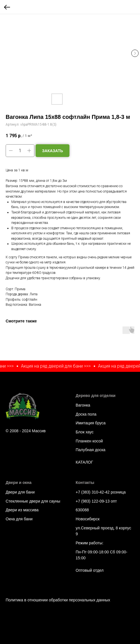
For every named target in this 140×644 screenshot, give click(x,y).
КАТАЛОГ (84, 462)
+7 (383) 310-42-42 (93, 492)
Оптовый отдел (90, 570)
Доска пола (86, 414)
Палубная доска (90, 450)
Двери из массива (22, 510)
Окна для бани (19, 519)
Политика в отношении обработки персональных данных (58, 600)
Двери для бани (20, 492)
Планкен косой (89, 441)
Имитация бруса (91, 423)
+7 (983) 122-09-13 (93, 501)
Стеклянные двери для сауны (33, 501)
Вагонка (83, 405)
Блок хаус (85, 432)
